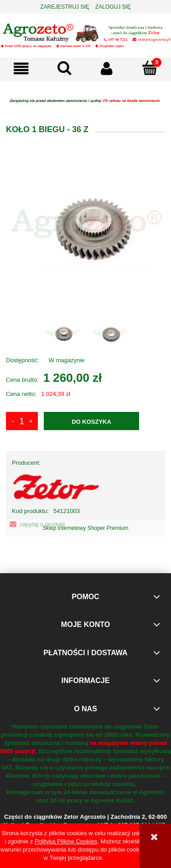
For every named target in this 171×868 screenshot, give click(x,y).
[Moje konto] (107, 69)
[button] (21, 69)
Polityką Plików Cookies (66, 841)
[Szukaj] (64, 68)
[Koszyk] (150, 68)
